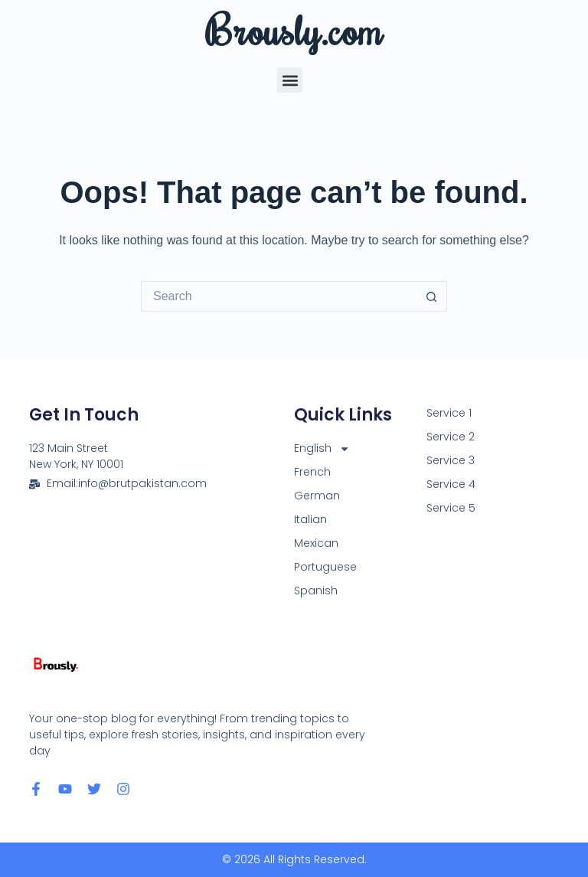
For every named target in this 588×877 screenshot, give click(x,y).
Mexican (316, 543)
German (317, 496)
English (322, 448)
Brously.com (294, 29)
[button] (290, 80)
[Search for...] (279, 296)
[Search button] (432, 296)
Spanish (316, 591)
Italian (310, 519)
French (312, 472)
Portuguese (325, 567)
